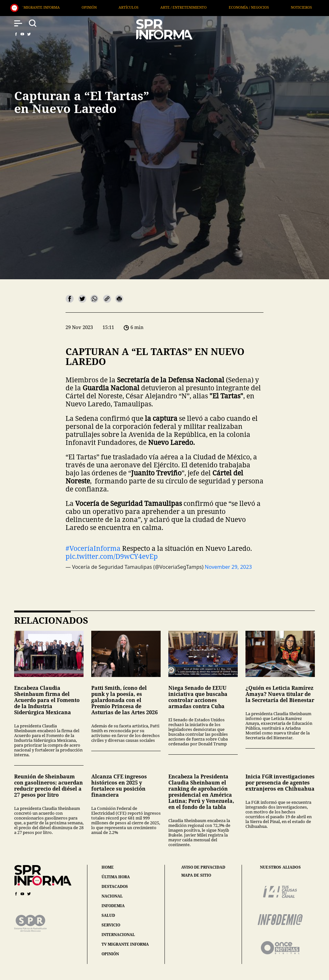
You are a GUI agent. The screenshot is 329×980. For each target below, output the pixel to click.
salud (108, 915)
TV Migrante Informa (123, 7)
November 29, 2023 (228, 567)
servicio (111, 925)
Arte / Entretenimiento (268, 7)
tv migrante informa (125, 944)
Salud (24, 7)
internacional (118, 935)
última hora (116, 877)
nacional (112, 896)
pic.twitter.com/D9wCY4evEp (112, 556)
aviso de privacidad (203, 867)
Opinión (174, 7)
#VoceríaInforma (93, 548)
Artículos (213, 7)
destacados (115, 886)
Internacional (66, 7)
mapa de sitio (196, 875)
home (108, 867)
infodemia (113, 906)
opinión (110, 954)
